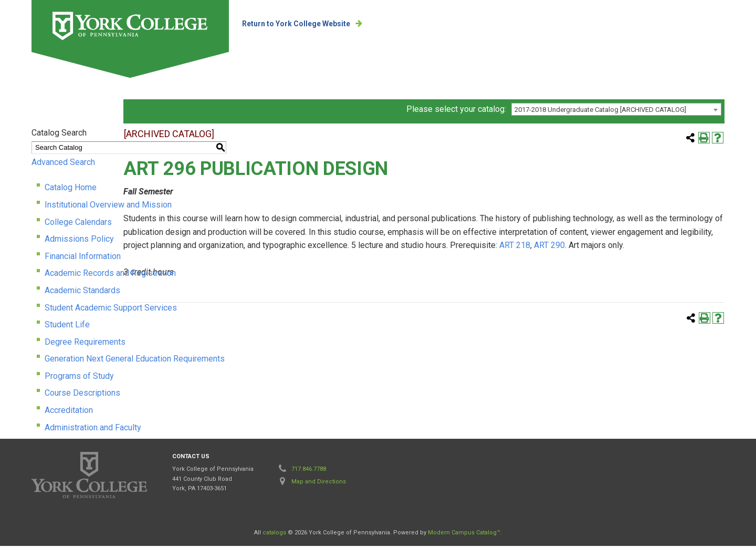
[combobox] (616, 111)
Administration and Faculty (93, 429)
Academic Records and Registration (110, 275)
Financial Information (83, 257)
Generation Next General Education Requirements (135, 360)
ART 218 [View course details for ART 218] (452, 260)
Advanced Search (63, 163)
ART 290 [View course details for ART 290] (486, 260)
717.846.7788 (309, 470)
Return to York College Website (299, 24)
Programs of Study (79, 377)
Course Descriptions (82, 394)
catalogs (274, 534)
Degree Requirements (85, 343)
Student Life (67, 326)
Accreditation (69, 412)
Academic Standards (82, 291)
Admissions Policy (79, 240)
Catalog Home (71, 189)
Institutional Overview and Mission (108, 206)
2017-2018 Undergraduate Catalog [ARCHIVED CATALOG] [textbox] (600, 111)
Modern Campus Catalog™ (464, 534)
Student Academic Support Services (111, 309)
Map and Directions (319, 483)
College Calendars (78, 223)
